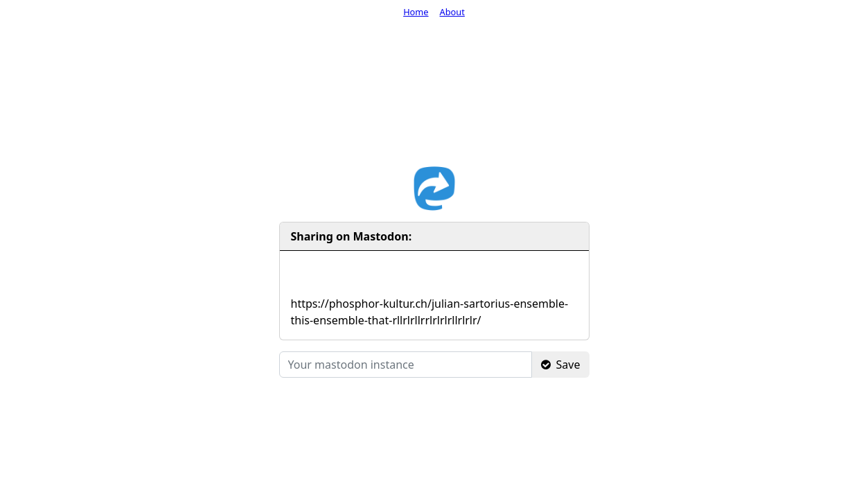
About (452, 12)
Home (416, 12)
